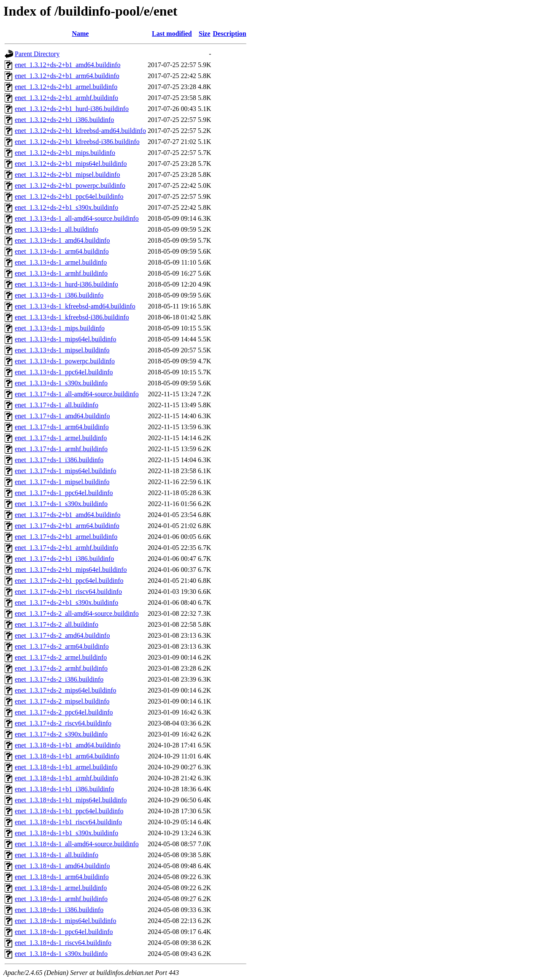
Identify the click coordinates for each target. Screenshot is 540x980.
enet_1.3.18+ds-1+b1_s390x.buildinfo (66, 833)
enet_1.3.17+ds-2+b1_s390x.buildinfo (66, 602)
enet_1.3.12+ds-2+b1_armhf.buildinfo (66, 98)
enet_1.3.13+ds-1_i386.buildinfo (59, 295)
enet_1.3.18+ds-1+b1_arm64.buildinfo (67, 756)
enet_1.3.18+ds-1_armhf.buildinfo (61, 899)
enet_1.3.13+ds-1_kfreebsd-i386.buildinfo (72, 317)
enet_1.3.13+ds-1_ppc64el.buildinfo (64, 372)
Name (80, 34)
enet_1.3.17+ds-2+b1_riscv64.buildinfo (68, 592)
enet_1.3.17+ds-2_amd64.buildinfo (62, 635)
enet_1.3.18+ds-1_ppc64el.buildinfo (64, 932)
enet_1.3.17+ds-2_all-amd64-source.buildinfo (77, 613)
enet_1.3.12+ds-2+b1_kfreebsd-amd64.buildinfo (80, 131)
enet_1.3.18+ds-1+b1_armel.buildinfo (66, 767)
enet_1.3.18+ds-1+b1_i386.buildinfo (64, 789)
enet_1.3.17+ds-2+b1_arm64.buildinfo (67, 526)
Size (205, 34)
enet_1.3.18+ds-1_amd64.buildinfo (62, 866)
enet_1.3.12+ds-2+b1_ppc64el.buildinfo (69, 196)
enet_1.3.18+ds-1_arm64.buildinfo (62, 877)
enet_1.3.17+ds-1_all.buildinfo (57, 405)
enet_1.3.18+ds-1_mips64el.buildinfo (66, 921)
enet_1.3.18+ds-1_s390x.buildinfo (61, 954)
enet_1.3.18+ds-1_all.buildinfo (57, 855)
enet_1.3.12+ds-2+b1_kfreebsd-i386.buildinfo (77, 142)
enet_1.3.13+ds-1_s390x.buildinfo (61, 383)
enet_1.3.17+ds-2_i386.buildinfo (59, 679)
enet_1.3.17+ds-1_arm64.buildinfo (62, 427)
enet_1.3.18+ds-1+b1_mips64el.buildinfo (71, 800)
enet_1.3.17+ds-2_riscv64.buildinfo (63, 723)
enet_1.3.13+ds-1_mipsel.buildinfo (62, 350)
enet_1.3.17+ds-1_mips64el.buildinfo (66, 471)
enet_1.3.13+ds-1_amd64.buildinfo (62, 240)
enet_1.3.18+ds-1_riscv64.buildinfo (63, 943)
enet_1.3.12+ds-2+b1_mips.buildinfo (65, 153)
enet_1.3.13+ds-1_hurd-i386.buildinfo (66, 284)
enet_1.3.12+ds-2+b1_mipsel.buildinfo (67, 175)
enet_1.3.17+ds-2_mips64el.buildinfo (66, 690)
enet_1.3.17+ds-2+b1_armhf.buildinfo (66, 548)
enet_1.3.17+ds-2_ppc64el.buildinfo (64, 712)
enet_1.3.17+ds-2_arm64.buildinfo (62, 646)
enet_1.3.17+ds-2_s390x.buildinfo (61, 734)
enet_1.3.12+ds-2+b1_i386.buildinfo (64, 120)
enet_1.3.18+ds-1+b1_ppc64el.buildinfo (69, 811)
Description (230, 34)
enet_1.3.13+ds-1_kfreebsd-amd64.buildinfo (75, 306)
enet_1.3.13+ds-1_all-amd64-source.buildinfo (77, 218)
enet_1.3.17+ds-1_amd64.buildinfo (62, 416)
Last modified (172, 34)
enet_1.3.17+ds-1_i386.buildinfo (59, 460)
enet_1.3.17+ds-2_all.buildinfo (57, 624)
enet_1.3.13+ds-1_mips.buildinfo (60, 328)
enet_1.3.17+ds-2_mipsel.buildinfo (62, 701)
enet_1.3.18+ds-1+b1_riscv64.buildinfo (68, 822)
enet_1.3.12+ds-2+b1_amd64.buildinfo (67, 65)
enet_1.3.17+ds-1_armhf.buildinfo (61, 449)
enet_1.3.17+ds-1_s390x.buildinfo (61, 504)
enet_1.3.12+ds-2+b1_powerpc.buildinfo (70, 185)
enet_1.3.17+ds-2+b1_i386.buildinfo (64, 559)
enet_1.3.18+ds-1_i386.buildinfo (59, 910)
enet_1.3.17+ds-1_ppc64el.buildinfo (64, 493)
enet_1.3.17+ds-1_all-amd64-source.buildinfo (77, 394)
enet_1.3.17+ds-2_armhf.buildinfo (61, 668)
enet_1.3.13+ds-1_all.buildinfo (57, 229)
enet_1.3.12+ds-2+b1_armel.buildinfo (66, 87)
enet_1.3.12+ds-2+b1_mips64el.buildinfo (71, 164)
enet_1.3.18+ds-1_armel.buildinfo (61, 888)
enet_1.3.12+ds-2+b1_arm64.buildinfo (67, 76)
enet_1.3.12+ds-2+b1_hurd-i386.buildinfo (72, 109)
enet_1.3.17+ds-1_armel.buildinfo (61, 438)
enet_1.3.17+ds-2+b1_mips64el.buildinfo (71, 570)
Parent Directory (37, 54)
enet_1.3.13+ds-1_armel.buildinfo (61, 262)
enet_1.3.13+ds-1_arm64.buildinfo (62, 251)
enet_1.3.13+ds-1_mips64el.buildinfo (66, 339)
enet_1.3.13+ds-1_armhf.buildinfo (61, 273)
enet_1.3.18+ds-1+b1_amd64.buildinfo (67, 745)
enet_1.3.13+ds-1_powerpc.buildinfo (65, 361)
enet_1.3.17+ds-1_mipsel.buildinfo (62, 482)
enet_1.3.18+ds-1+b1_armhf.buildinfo (66, 778)
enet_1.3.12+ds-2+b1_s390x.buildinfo (66, 207)
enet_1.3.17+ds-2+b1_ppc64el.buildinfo (69, 581)
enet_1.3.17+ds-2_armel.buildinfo (61, 657)
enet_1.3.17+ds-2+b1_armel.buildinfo (66, 537)
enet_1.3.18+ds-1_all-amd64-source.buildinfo (77, 844)
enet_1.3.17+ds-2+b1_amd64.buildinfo (67, 515)
